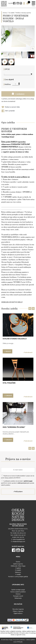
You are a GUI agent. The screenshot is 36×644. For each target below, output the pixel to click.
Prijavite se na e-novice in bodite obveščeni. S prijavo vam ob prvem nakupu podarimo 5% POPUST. (18, 477)
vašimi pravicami (22, 483)
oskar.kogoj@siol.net (19, 539)
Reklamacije (18, 598)
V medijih (18, 574)
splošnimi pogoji (28, 481)
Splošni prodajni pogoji (18, 590)
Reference (18, 572)
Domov (5, 13)
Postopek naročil (18, 596)
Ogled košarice (18, 613)
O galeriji (18, 568)
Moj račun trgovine (18, 609)
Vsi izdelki (11, 13)
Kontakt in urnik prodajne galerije (18, 577)
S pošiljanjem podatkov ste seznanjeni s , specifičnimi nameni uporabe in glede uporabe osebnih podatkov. (18, 483)
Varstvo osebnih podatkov (18, 592)
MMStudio (20, 642)
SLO (10, 3)
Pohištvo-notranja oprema (23, 13)
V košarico (18, 94)
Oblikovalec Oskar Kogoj (18, 566)
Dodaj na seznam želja (11, 107)
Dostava (18, 594)
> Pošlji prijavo (18, 492)
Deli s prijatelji (8, 111)
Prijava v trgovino (18, 611)
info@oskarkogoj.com (19, 542)
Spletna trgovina (18, 564)
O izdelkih (18, 570)
